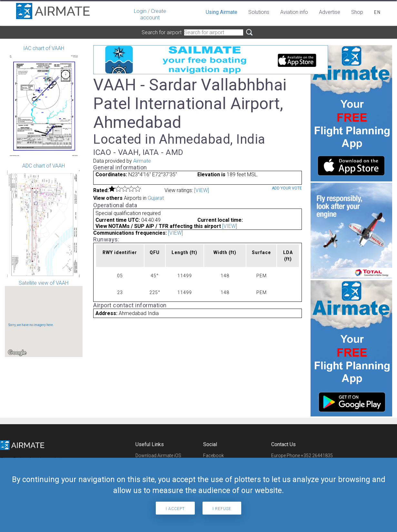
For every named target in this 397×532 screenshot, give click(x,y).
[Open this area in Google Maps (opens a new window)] (17, 353)
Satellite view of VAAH (44, 318)
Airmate (142, 161)
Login (140, 11)
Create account (153, 14)
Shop (357, 12)
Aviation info (294, 12)
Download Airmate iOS (158, 455)
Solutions (259, 12)
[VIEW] (202, 190)
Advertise (330, 12)
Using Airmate (222, 12)
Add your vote (287, 188)
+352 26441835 (317, 455)
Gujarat (156, 198)
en (377, 12)
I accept (175, 509)
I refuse (222, 509)
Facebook (213, 455)
